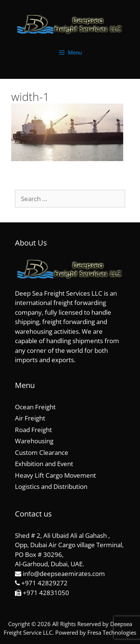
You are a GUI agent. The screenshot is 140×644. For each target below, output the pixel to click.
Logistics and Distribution (51, 486)
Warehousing (34, 441)
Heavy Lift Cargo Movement (55, 475)
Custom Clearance (42, 452)
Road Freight (33, 430)
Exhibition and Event (44, 464)
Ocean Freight (35, 407)
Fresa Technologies (112, 632)
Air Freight (30, 418)
